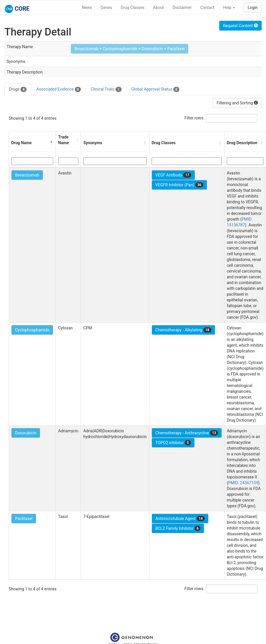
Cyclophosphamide (32, 330)
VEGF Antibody (173, 175)
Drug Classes (133, 7)
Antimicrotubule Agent (180, 519)
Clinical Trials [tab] (106, 89)
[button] (51, 143)
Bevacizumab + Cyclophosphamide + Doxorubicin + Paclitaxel (130, 49)
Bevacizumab (27, 175)
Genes (106, 7)
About (158, 7)
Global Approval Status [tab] (155, 89)
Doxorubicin (26, 433)
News (87, 7)
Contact (207, 7)
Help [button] (229, 7)
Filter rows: (195, 118)
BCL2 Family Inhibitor (178, 528)
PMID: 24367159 (243, 483)
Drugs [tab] (18, 89)
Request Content (240, 26)
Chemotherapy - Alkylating (183, 330)
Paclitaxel (24, 519)
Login (253, 7)
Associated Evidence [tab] (58, 89)
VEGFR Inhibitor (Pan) (179, 185)
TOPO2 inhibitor (173, 443)
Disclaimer (182, 7)
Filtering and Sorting (237, 103)
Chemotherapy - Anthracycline (187, 433)
